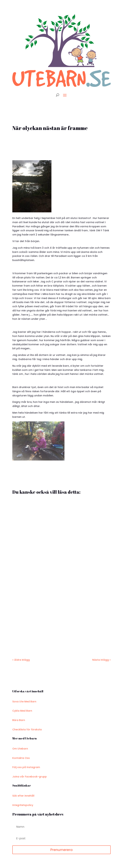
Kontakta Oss (21, 758)
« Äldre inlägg (21, 660)
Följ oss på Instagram (26, 767)
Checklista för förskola (27, 730)
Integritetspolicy (23, 805)
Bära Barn (19, 720)
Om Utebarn (20, 749)
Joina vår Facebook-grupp (30, 777)
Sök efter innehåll (23, 796)
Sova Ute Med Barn (24, 702)
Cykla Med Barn (22, 711)
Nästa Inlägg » (101, 660)
